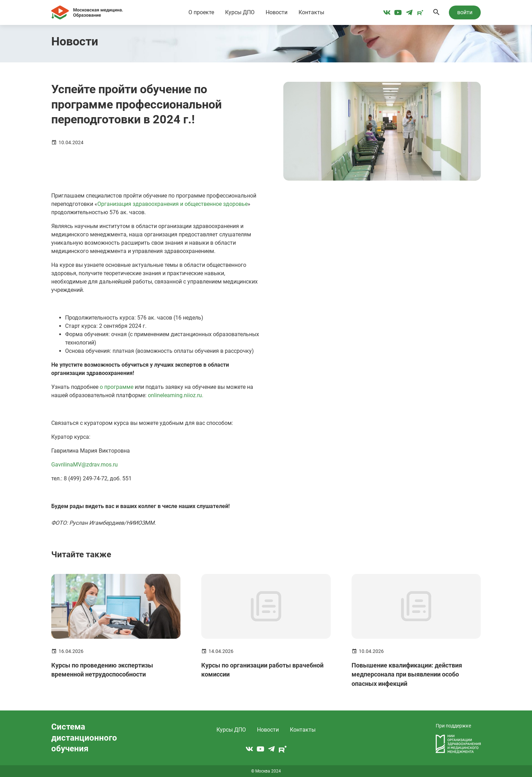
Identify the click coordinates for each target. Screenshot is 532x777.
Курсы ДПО (240, 12)
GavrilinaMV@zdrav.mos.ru (85, 465)
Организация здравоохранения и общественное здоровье (172, 204)
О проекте (201, 12)
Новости (277, 12)
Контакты (311, 12)
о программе (117, 387)
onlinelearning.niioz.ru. (176, 395)
